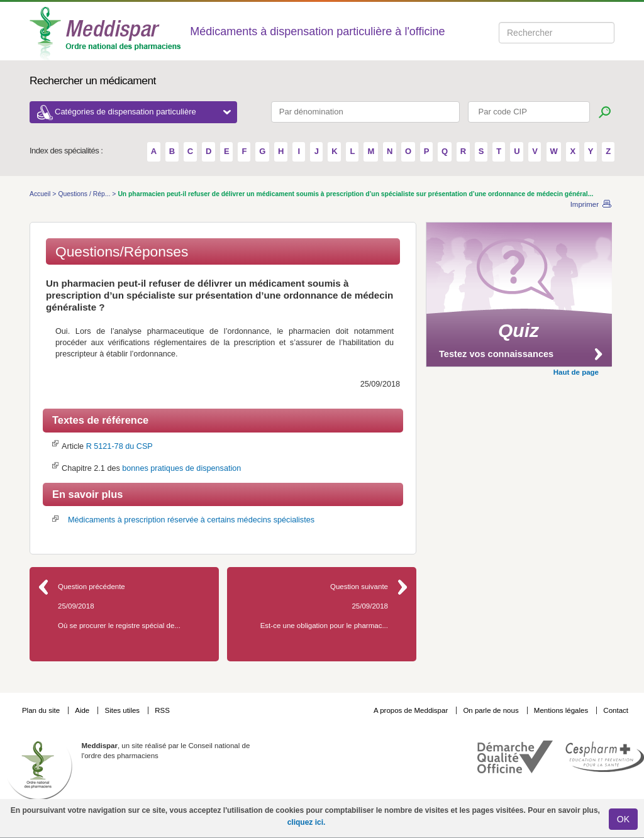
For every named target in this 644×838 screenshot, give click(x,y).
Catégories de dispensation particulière (143, 112)
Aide (83, 710)
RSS (162, 710)
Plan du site (42, 710)
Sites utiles (123, 710)
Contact (616, 710)
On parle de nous (491, 710)
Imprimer (585, 204)
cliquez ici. (307, 822)
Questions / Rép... (85, 194)
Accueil (41, 194)
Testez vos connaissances (496, 354)
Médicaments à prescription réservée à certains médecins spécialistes (191, 520)
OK (623, 819)
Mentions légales (562, 710)
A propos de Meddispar (411, 710)
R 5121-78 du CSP (119, 446)
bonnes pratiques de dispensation (181, 468)
